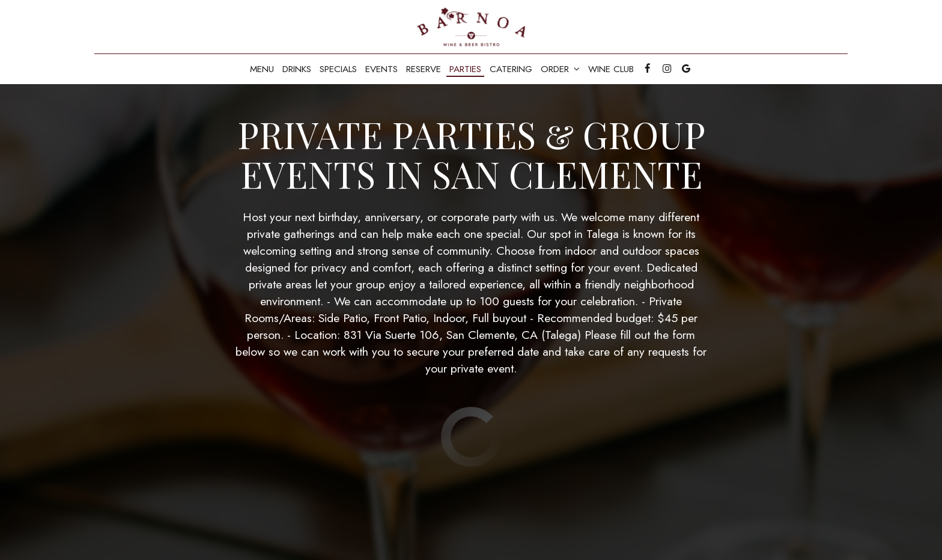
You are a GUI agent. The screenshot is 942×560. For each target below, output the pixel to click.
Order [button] (560, 69)
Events (381, 69)
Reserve (424, 69)
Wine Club (611, 69)
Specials (338, 69)
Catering (511, 69)
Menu (262, 69)
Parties (465, 69)
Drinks (297, 69)
